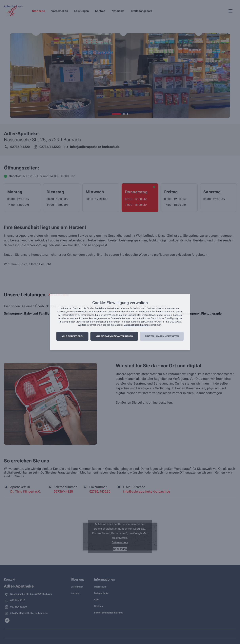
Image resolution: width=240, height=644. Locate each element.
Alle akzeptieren (72, 336)
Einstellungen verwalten (162, 336)
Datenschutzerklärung (136, 325)
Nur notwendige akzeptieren (114, 336)
